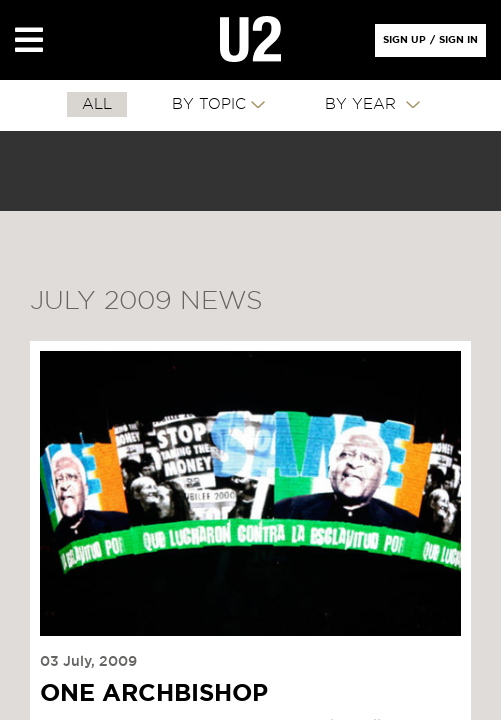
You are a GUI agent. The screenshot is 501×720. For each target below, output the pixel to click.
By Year (363, 104)
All (97, 104)
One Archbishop (154, 694)
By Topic (209, 104)
